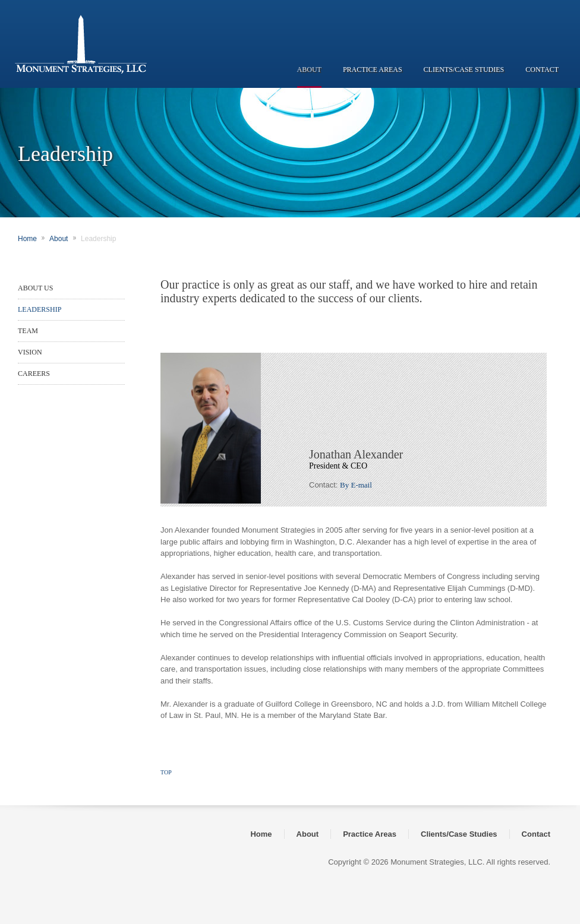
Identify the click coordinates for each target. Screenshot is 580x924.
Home (27, 239)
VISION (30, 352)
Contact (536, 834)
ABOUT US (35, 288)
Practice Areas (370, 834)
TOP (166, 772)
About (59, 239)
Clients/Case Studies (459, 834)
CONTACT (542, 69)
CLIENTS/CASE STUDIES (464, 69)
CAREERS (34, 374)
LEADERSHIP (40, 309)
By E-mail (356, 485)
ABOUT (309, 69)
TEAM (28, 331)
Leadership (98, 239)
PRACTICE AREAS (373, 69)
